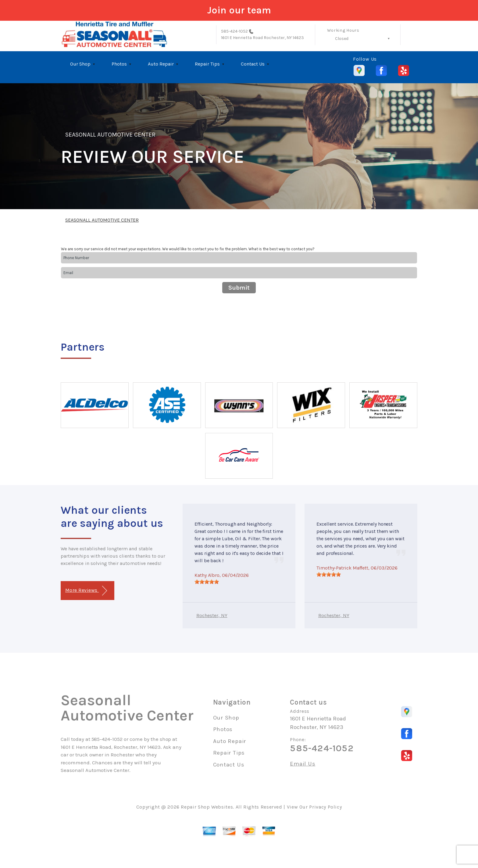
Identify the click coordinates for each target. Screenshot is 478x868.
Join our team (239, 10)
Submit (239, 288)
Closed (342, 39)
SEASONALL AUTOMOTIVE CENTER (110, 135)
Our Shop (80, 64)
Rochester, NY (212, 615)
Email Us (303, 764)
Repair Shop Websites (207, 807)
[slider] (207, 582)
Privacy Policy (325, 807)
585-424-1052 (235, 31)
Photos (119, 64)
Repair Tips (207, 64)
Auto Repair (161, 64)
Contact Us (253, 64)
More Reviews (86, 591)
